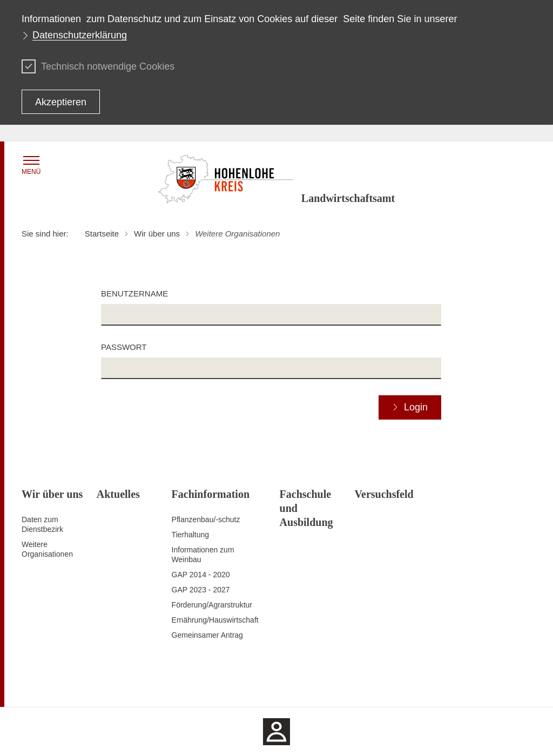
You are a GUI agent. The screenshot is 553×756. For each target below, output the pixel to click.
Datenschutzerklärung (80, 35)
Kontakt (251, 685)
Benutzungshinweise (454, 685)
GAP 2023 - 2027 (201, 590)
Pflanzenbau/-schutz (206, 519)
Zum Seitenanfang (52, 686)
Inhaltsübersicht (207, 685)
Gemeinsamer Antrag (207, 635)
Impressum (513, 685)
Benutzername (134, 293)
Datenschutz (291, 685)
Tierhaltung (191, 535)
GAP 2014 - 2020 (201, 575)
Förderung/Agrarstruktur (212, 605)
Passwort (124, 347)
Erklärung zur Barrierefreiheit (365, 685)
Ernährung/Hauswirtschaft (215, 620)
